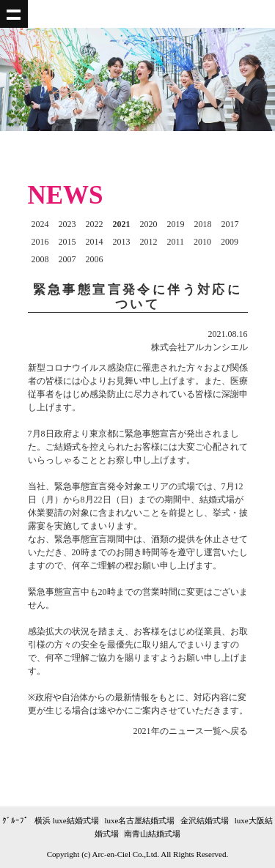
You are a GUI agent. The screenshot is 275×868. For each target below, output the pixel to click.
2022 (95, 224)
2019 (176, 224)
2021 (122, 224)
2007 (67, 259)
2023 (67, 224)
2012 (149, 242)
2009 (230, 242)
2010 (202, 242)
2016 (40, 242)
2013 (122, 242)
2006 (95, 259)
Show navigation (14, 14)
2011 (176, 242)
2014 (95, 242)
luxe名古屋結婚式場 (139, 820)
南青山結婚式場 (152, 834)
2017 (230, 224)
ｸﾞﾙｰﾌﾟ (15, 820)
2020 (149, 224)
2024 (40, 224)
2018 (203, 224)
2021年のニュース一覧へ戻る (191, 731)
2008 (40, 259)
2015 (67, 242)
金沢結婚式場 (205, 820)
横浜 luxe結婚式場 (67, 820)
